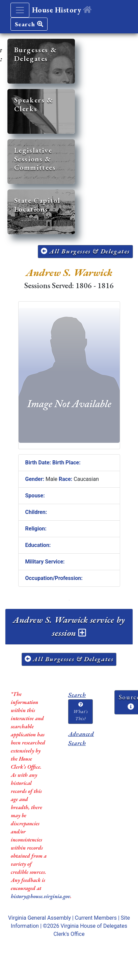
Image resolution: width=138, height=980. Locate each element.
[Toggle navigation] (20, 10)
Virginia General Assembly (39, 918)
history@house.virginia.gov (40, 896)
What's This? (80, 712)
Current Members (96, 918)
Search (29, 24)
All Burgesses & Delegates (85, 251)
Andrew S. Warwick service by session (69, 626)
